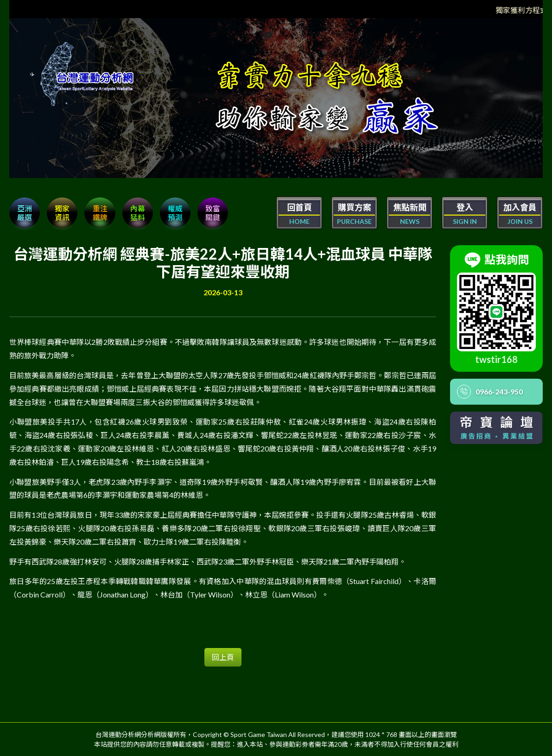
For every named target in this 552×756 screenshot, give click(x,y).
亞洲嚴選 (25, 213)
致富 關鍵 (215, 213)
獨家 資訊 (63, 213)
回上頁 (223, 657)
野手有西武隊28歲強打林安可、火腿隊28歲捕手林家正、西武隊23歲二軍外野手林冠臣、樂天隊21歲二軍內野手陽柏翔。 (208, 561)
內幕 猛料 (139, 213)
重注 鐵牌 (101, 213)
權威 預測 (177, 213)
